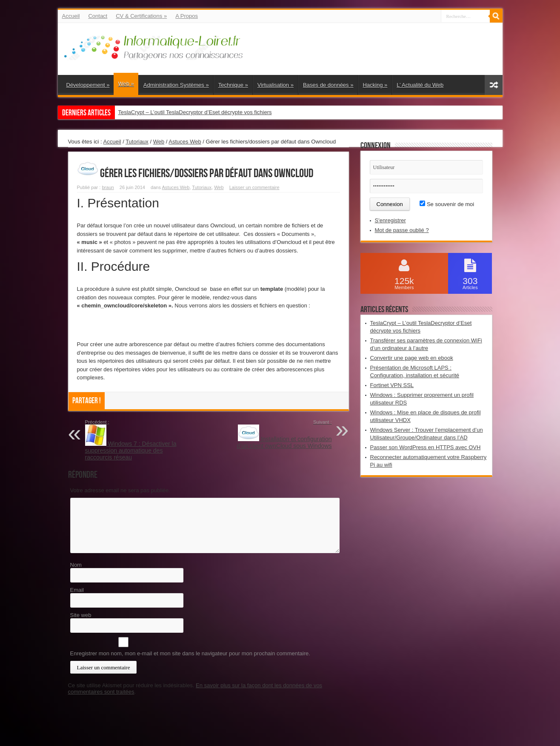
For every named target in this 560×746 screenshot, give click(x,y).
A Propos (187, 16)
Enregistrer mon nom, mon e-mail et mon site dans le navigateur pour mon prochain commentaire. (190, 653)
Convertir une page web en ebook (412, 358)
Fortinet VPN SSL (392, 385)
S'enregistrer (390, 220)
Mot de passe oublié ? (402, 230)
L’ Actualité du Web (420, 85)
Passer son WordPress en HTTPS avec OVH (426, 447)
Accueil (71, 16)
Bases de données (328, 85)
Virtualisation (276, 85)
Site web (81, 615)
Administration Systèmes (176, 85)
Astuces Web (185, 142)
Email (77, 590)
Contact (98, 16)
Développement (88, 85)
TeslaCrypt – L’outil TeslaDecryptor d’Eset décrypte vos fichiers (195, 112)
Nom (76, 565)
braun (108, 187)
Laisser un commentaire (254, 187)
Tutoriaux (137, 142)
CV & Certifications (141, 16)
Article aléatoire (494, 85)
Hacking (375, 85)
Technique (233, 85)
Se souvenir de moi (447, 204)
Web (126, 84)
